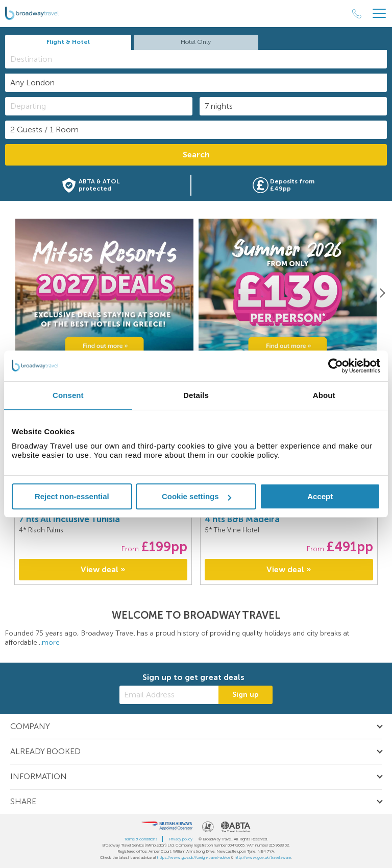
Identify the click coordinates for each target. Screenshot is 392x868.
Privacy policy (181, 839)
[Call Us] (357, 14)
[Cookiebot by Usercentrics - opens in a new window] (336, 366)
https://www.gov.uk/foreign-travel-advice (194, 857)
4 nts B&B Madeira (242, 519)
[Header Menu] (379, 14)
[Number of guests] (196, 130)
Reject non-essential (72, 496)
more (51, 642)
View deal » (103, 569)
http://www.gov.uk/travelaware (263, 857)
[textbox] (201, 59)
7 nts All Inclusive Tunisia (69, 519)
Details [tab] (196, 395)
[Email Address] (169, 695)
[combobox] (196, 59)
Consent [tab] (68, 395)
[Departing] (99, 106)
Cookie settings (197, 496)
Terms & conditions (141, 839)
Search (196, 155)
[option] (104, 293)
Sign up (246, 695)
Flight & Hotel (68, 42)
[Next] (382, 293)
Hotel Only (196, 42)
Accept (320, 496)
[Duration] (293, 106)
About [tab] (324, 395)
